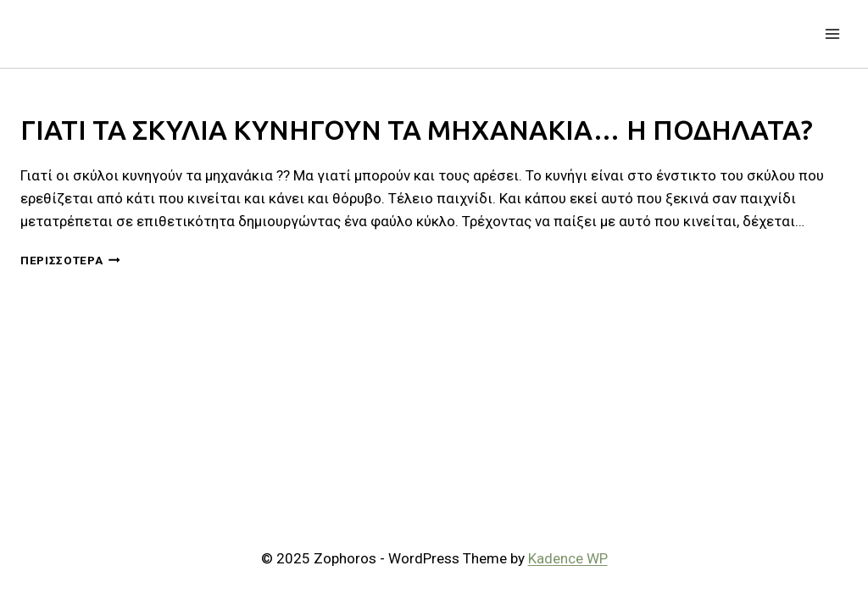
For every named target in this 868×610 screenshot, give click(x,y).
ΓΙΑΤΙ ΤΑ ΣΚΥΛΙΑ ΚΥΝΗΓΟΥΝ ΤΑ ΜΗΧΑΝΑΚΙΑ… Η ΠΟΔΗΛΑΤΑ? (417, 130)
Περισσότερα (70, 260)
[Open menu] (832, 33)
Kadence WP (568, 558)
